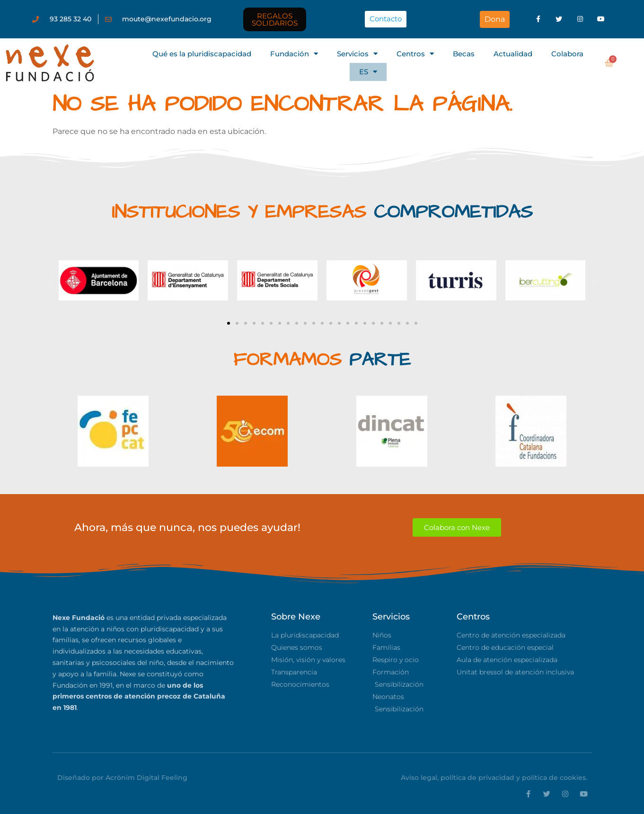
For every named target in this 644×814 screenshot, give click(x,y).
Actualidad (513, 54)
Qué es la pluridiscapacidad (202, 54)
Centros (415, 54)
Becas (464, 54)
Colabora (567, 54)
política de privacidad (477, 778)
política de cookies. (555, 778)
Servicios (357, 54)
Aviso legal (419, 778)
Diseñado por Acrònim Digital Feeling (122, 778)
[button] (50, 282)
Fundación (294, 54)
